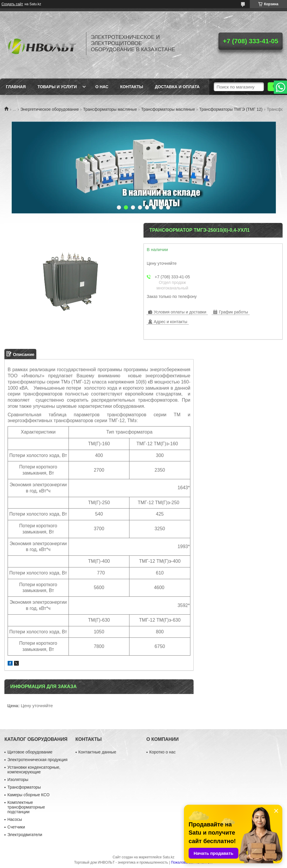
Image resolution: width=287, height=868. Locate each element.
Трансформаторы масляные (110, 109)
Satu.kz (168, 857)
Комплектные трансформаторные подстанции (26, 807)
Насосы (15, 819)
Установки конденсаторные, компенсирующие (34, 770)
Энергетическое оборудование (50, 109)
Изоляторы (18, 780)
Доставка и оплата (177, 87)
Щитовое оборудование (30, 752)
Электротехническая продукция (37, 760)
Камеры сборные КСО (28, 795)
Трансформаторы (24, 787)
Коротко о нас (163, 752)
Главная (16, 87)
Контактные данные (97, 752)
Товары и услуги (57, 87)
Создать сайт (12, 4)
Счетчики (16, 827)
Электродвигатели (25, 835)
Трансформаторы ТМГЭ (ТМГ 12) (231, 109)
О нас (102, 87)
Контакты (131, 87)
